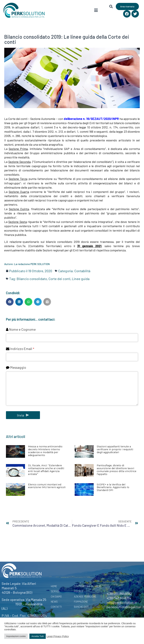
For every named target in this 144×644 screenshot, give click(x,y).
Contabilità (82, 271)
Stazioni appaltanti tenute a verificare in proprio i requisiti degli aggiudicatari (115, 449)
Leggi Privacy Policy (58, 636)
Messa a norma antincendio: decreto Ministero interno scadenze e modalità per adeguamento (45, 451)
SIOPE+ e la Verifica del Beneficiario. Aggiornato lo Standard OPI (113, 487)
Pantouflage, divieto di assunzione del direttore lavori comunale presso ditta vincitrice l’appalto (117, 470)
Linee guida (81, 279)
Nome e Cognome (22, 329)
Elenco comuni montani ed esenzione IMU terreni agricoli (47, 486)
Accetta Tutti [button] (38, 636)
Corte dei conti (59, 279)
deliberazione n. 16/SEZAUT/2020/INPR (91, 119)
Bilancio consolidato (32, 279)
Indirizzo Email (22, 349)
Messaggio (18, 367)
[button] (10, 302)
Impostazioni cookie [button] (16, 636)
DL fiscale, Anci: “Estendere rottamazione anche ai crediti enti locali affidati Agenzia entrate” (46, 470)
